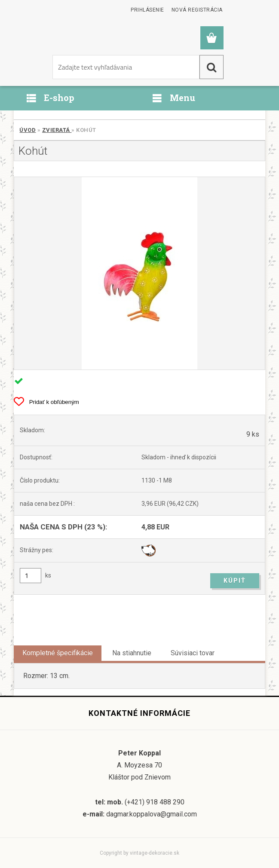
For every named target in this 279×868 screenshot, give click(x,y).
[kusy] (31, 576)
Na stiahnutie (132, 653)
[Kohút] (139, 273)
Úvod (28, 130)
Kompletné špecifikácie (58, 653)
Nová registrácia (197, 10)
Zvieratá (57, 130)
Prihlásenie (147, 10)
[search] (212, 67)
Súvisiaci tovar (193, 653)
